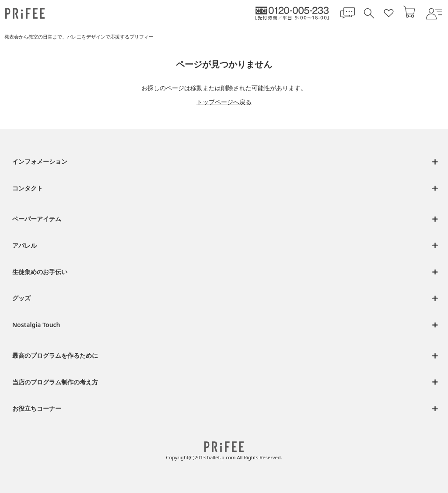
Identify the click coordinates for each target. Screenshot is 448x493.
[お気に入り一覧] (389, 13)
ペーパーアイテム (37, 219)
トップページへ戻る (224, 102)
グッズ (21, 298)
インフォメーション (40, 161)
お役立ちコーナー (37, 408)
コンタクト (28, 188)
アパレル (24, 245)
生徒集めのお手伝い (40, 272)
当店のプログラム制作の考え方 (55, 382)
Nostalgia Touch (36, 325)
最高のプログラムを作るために (55, 355)
